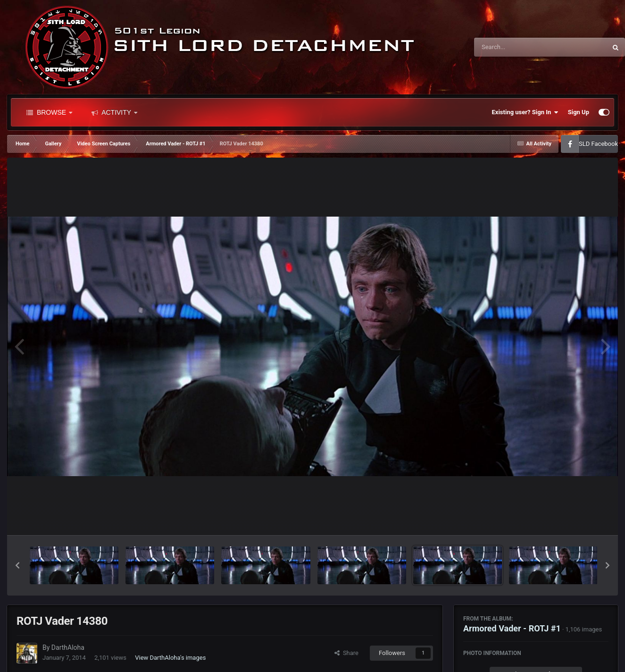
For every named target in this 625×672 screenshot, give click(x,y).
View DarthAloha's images (170, 658)
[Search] (517, 47)
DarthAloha (68, 647)
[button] (17, 565)
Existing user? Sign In (525, 112)
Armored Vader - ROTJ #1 (512, 628)
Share (346, 653)
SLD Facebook (598, 144)
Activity (114, 112)
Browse (49, 112)
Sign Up (579, 112)
